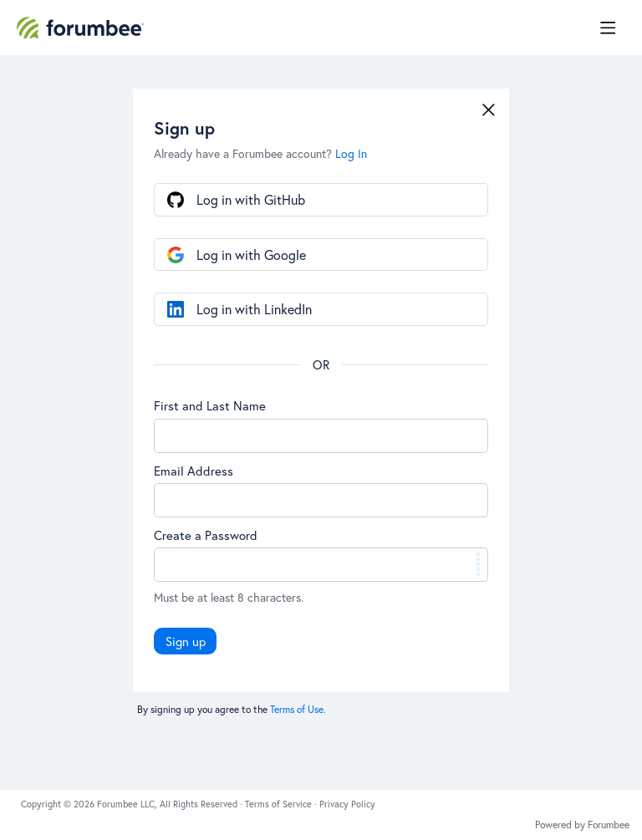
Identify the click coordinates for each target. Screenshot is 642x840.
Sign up (186, 641)
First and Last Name (210, 405)
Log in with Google (251, 255)
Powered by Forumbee (582, 825)
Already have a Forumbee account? (260, 153)
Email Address (194, 471)
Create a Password (206, 535)
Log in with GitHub (251, 199)
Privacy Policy (347, 804)
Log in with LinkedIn (254, 309)
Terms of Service (280, 804)
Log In (351, 153)
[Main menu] (608, 28)
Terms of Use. (298, 709)
